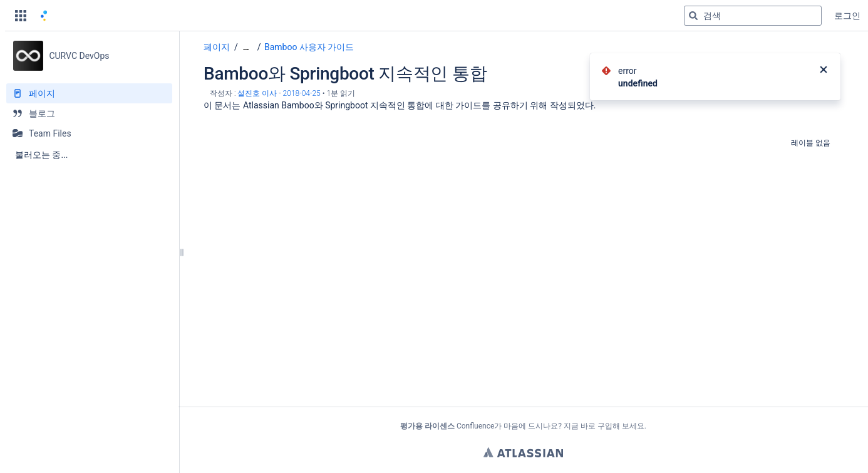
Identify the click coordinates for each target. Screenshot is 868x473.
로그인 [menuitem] (847, 16)
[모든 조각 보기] (246, 47)
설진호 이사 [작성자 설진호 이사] (257, 93)
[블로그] (89, 113)
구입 (605, 426)
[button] (21, 16)
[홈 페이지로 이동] (44, 16)
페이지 (217, 47)
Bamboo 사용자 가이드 (309, 47)
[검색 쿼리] (753, 16)
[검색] (693, 16)
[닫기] (824, 71)
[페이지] (89, 93)
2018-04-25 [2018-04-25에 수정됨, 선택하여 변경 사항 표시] (302, 93)
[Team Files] (89, 133)
